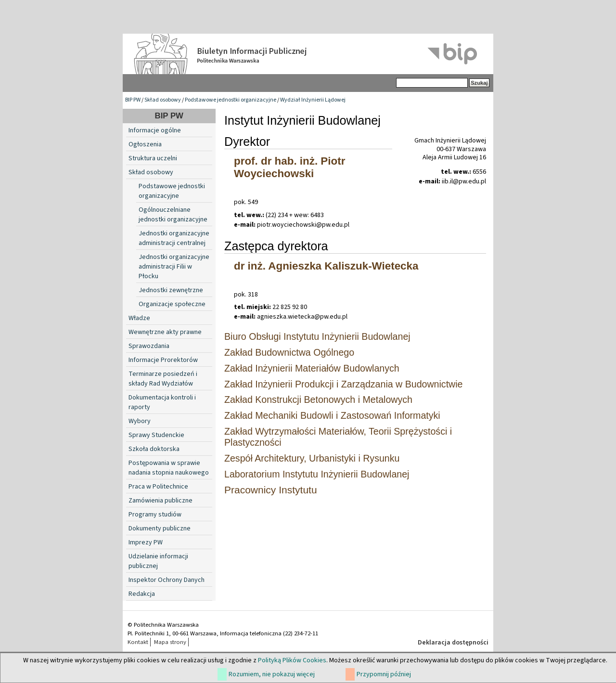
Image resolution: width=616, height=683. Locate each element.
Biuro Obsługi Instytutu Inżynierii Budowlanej (317, 336)
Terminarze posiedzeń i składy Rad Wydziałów (163, 379)
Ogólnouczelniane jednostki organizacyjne (173, 215)
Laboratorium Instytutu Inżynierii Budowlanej (317, 474)
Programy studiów (155, 515)
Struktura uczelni (153, 158)
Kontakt (138, 642)
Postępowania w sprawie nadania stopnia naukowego (169, 468)
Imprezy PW (146, 542)
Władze (139, 318)
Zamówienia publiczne (160, 501)
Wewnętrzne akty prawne (165, 332)
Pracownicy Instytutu (271, 490)
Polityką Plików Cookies (292, 660)
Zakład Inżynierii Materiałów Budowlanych (312, 368)
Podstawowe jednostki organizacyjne (231, 100)
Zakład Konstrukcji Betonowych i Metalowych (318, 399)
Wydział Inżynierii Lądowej (313, 100)
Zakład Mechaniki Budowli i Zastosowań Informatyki (332, 415)
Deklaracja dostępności (453, 643)
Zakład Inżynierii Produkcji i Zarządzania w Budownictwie (344, 384)
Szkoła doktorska (154, 449)
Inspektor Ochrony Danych (167, 580)
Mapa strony (170, 642)
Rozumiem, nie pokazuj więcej (272, 674)
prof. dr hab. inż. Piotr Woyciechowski (289, 167)
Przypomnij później (384, 674)
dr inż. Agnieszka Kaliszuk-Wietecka (326, 266)
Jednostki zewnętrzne (171, 290)
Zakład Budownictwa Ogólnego (289, 352)
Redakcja (142, 594)
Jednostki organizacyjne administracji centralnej (174, 238)
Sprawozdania (149, 346)
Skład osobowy (163, 100)
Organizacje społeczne (172, 304)
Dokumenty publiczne (160, 528)
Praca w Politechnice (158, 487)
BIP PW (133, 100)
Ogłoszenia (145, 144)
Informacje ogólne (155, 130)
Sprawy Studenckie (156, 435)
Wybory (140, 421)
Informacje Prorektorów (163, 360)
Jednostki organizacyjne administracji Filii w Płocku (174, 267)
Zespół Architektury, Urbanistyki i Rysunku (312, 458)
